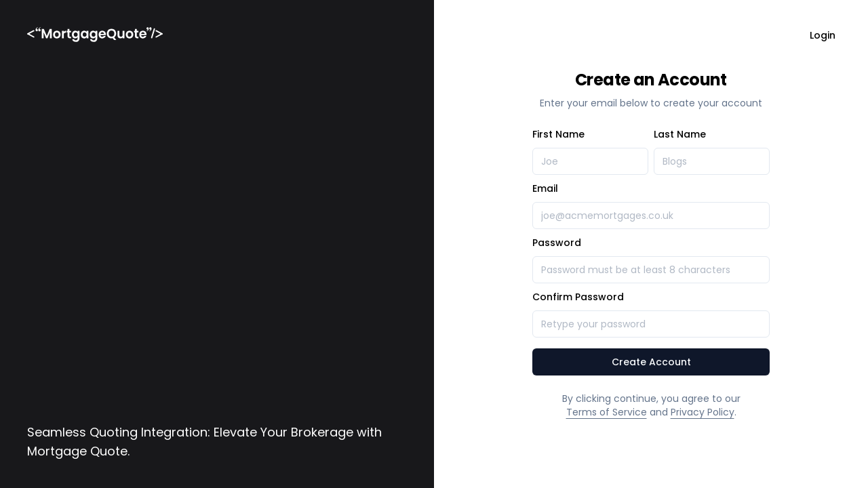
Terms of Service (607, 412)
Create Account (651, 362)
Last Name (680, 134)
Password (557, 243)
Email (545, 188)
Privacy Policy (703, 412)
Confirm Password (578, 297)
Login (823, 35)
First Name (558, 134)
